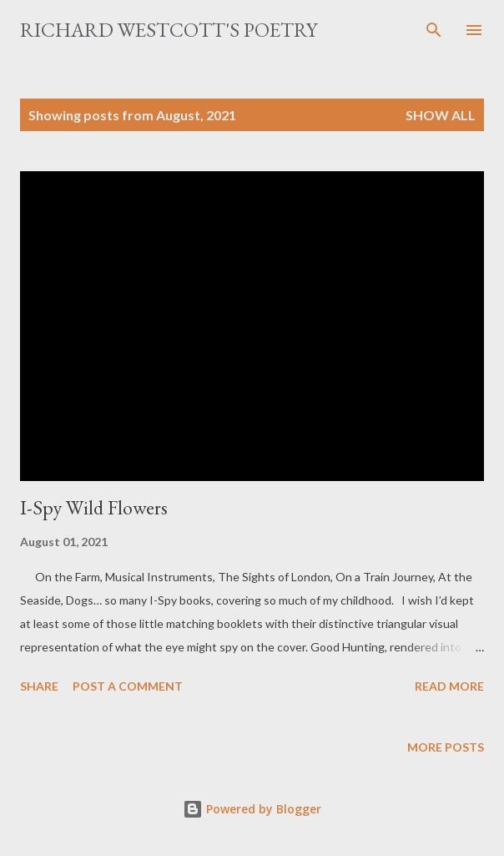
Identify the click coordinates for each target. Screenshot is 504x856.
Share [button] (39, 686)
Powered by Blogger (252, 809)
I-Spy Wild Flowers (94, 507)
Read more (449, 686)
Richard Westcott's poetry (169, 30)
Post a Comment (128, 686)
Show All (441, 115)
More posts (446, 747)
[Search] (434, 30)
